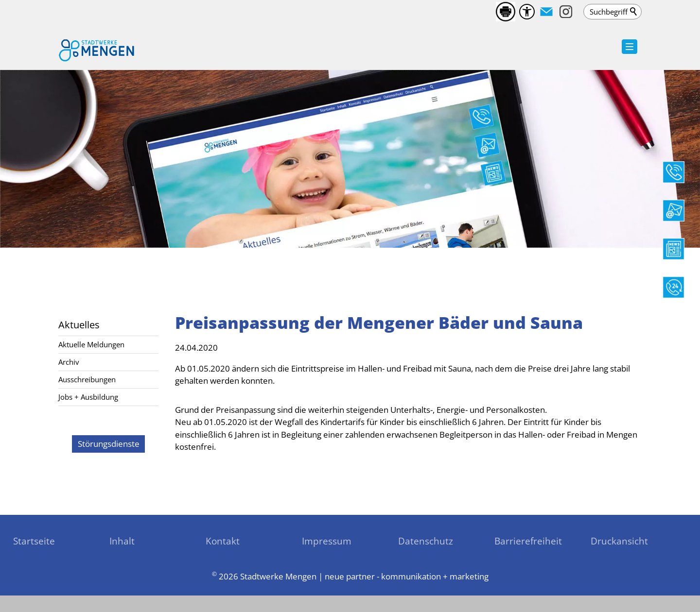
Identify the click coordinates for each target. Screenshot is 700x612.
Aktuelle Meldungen (91, 344)
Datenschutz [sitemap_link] (426, 541)
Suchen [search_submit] (634, 12)
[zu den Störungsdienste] (108, 444)
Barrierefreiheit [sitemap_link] (528, 541)
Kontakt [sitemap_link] (223, 541)
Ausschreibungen (87, 379)
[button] (546, 12)
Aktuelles (79, 324)
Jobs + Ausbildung (88, 397)
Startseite (34, 541)
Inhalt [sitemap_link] (122, 541)
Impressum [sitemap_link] (327, 541)
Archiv (69, 362)
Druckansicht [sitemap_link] (619, 541)
